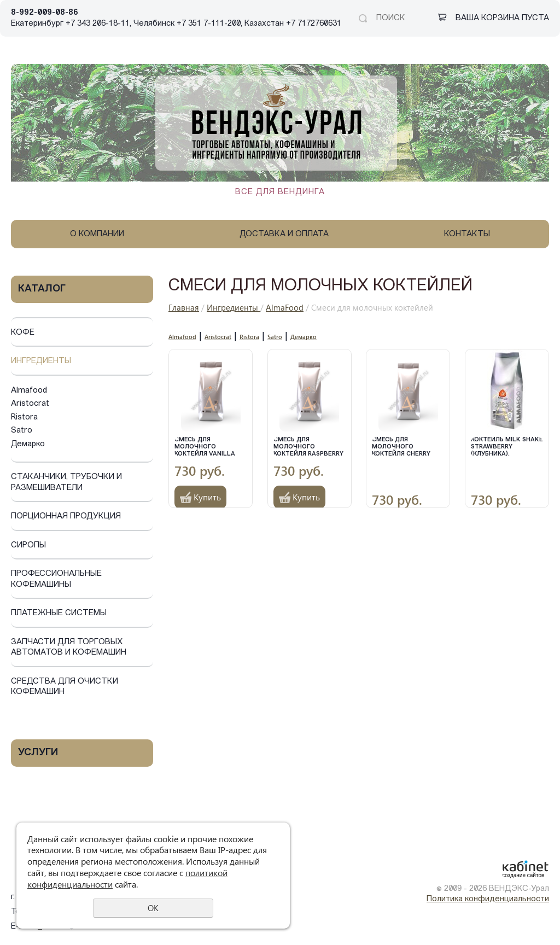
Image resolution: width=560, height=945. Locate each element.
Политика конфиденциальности (488, 899)
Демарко (28, 444)
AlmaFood (285, 307)
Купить (207, 497)
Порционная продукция (66, 517)
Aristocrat (30, 404)
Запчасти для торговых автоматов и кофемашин (69, 648)
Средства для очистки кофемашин (65, 687)
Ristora (24, 418)
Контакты (467, 234)
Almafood (29, 391)
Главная (184, 307)
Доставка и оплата (284, 234)
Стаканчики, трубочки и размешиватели (66, 483)
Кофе (23, 333)
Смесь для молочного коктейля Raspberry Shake (308, 447)
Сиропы (28, 546)
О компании (97, 234)
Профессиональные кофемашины (56, 579)
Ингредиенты (41, 361)
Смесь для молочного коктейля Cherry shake (401, 447)
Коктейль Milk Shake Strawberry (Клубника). (507, 447)
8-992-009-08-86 (45, 13)
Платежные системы (59, 613)
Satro (22, 431)
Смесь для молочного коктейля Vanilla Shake (205, 447)
